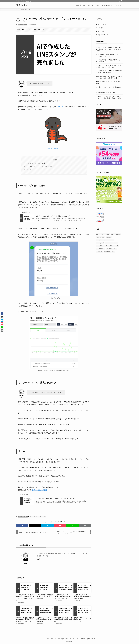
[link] (39, 559)
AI (31, 517)
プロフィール (58, 638)
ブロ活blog (22, 5)
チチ (26, 564)
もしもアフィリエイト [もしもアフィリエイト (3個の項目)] (102, 247)
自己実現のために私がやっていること (107, 93)
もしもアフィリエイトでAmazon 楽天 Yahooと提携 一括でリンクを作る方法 (109, 67)
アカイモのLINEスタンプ (54, 148)
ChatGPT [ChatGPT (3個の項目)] (118, 235)
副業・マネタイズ (22, 25)
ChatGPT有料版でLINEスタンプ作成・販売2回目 (109, 83)
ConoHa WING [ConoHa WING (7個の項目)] (100, 238)
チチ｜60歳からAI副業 (40, 490)
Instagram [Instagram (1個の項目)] (109, 238)
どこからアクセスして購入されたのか (39, 166)
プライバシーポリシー (47, 638)
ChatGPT (35, 517)
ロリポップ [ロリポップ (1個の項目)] (99, 253)
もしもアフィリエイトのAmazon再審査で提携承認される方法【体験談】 (109, 73)
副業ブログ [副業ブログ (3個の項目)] (107, 253)
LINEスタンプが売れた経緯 (36, 163)
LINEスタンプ (42, 517)
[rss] (119, 1)
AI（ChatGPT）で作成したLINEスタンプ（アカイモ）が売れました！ (109, 56)
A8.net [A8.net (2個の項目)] (98, 235)
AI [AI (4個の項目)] (102, 235)
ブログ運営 (101, 32)
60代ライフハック (103, 25)
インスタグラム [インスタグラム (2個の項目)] (100, 250)
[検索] (122, 1)
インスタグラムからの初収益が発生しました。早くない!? (55, 499)
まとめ (29, 170)
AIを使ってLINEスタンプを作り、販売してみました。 (54, 216)
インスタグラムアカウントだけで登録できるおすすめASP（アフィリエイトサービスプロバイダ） (109, 50)
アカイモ (60, 107)
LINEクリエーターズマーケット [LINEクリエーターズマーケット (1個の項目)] (105, 241)
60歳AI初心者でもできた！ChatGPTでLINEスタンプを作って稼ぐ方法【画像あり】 (109, 78)
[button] (22, 525)
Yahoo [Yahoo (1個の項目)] (116, 244)
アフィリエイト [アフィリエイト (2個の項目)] (114, 247)
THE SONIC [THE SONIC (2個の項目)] (109, 244)
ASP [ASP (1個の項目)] (113, 235)
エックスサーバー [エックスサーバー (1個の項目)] (111, 250)
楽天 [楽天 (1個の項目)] (113, 253)
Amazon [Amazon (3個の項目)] (107, 235)
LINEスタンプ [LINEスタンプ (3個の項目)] (100, 244)
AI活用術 (100, 28)
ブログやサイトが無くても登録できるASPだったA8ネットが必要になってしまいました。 (109, 98)
